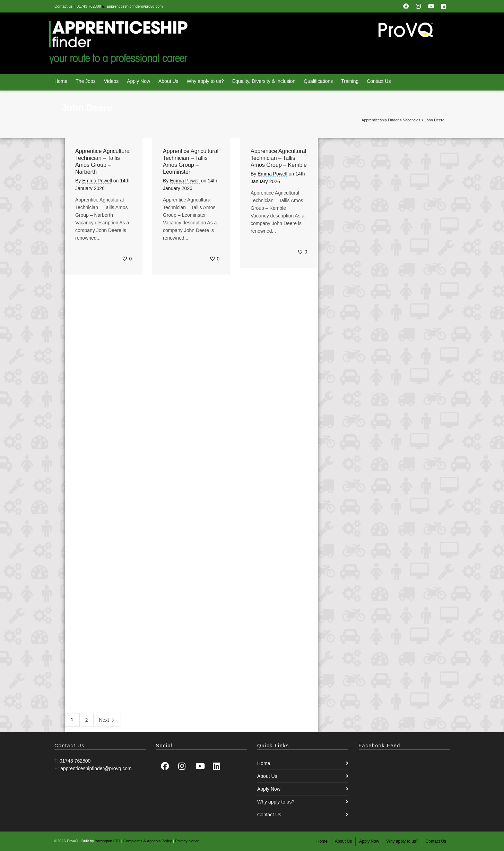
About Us (168, 81)
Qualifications (318, 81)
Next (107, 720)
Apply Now (138, 81)
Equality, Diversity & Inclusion (264, 81)
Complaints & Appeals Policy (148, 841)
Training (350, 81)
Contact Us (379, 81)
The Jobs (86, 81)
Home (61, 81)
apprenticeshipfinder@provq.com (135, 6)
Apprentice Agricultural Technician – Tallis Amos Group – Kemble (279, 158)
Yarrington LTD (108, 841)
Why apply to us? (205, 81)
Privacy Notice (187, 841)
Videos (111, 81)
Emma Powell (97, 181)
